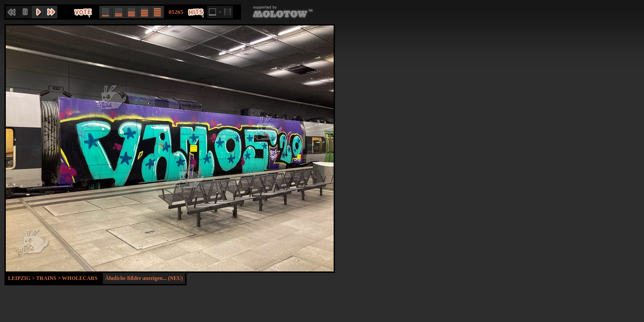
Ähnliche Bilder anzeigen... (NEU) (144, 278)
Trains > (49, 278)
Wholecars (80, 278)
